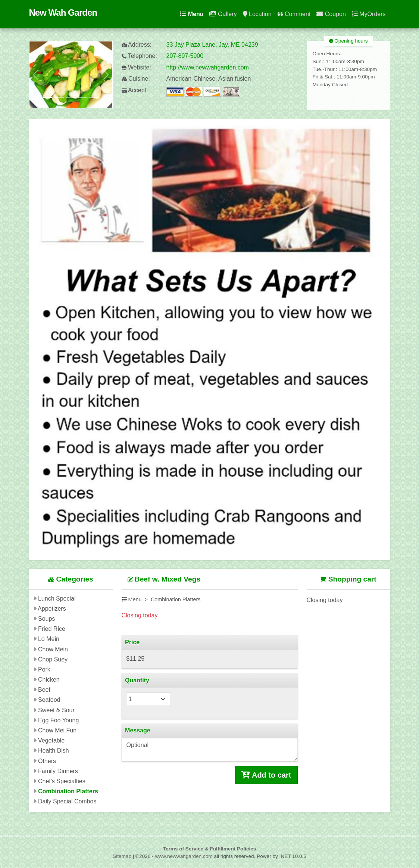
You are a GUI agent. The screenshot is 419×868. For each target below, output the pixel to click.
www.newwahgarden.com (184, 856)
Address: (137, 45)
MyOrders (369, 14)
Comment (294, 14)
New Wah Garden (63, 13)
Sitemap (122, 856)
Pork (44, 669)
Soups (46, 619)
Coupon (331, 14)
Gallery (223, 14)
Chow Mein (53, 649)
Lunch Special (57, 599)
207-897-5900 (185, 56)
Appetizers (52, 609)
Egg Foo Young (58, 720)
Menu (192, 14)
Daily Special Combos (67, 801)
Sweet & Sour (56, 710)
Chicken (49, 680)
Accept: (135, 90)
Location (257, 14)
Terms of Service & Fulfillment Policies (210, 849)
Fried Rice (52, 629)
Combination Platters (68, 791)
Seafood (49, 700)
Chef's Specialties (62, 781)
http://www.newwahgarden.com (208, 67)
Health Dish (54, 751)
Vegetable (51, 740)
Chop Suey (53, 659)
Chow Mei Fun (57, 730)
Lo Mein (49, 639)
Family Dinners (58, 771)
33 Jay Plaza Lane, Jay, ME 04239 (212, 45)
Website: (136, 67)
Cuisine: (136, 79)
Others (47, 761)
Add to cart (266, 775)
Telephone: (139, 56)
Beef (44, 690)
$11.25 (135, 659)
